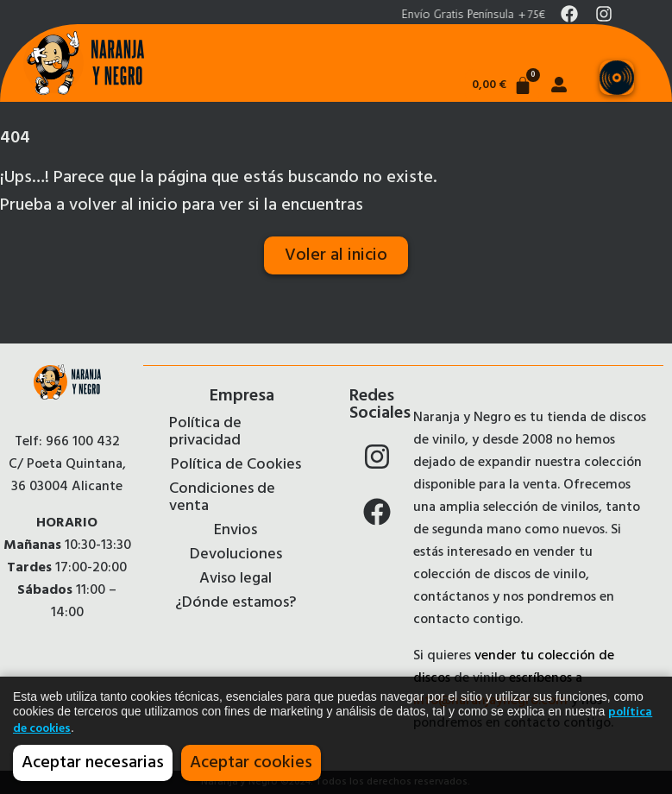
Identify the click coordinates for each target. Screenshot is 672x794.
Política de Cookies (236, 465)
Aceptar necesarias (93, 763)
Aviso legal (236, 579)
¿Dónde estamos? (236, 603)
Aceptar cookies (251, 763)
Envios (236, 531)
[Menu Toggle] (617, 78)
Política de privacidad (205, 432)
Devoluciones (236, 555)
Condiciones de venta (222, 498)
